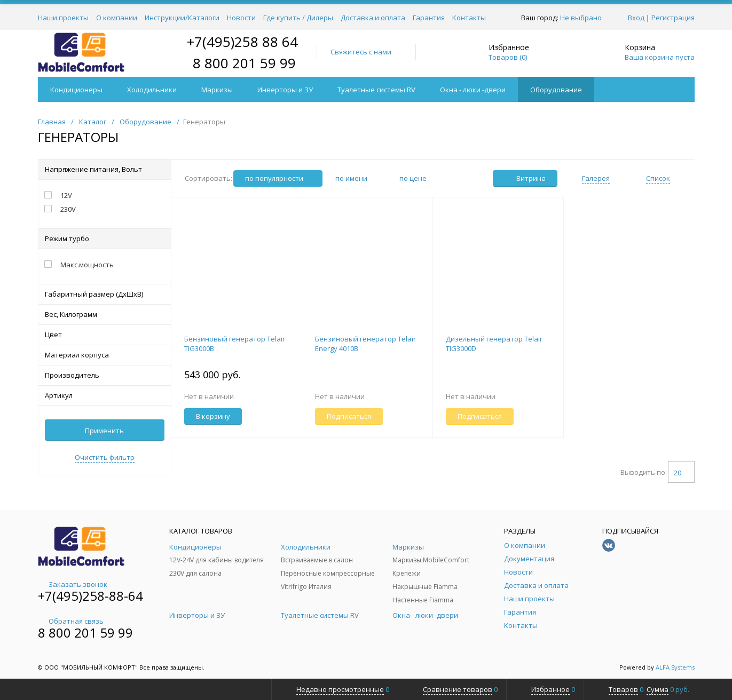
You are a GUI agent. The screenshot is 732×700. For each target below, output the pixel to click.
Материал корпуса (105, 355)
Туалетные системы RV (376, 90)
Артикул (105, 395)
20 (681, 473)
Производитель (105, 375)
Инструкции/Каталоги (182, 18)
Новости (241, 18)
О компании (117, 18)
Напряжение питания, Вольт (105, 169)
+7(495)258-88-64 (90, 596)
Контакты (469, 18)
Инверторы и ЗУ (285, 90)
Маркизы (217, 90)
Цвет (105, 335)
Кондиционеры (76, 90)
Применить (104, 431)
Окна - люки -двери (473, 90)
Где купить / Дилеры (298, 18)
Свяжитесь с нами (366, 52)
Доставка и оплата (373, 18)
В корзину (213, 416)
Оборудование (556, 90)
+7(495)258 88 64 (242, 42)
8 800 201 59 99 (244, 63)
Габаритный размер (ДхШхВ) (105, 294)
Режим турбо (105, 238)
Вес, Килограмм (105, 314)
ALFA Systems (675, 667)
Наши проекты (63, 18)
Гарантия (429, 18)
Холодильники (152, 90)
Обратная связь (71, 621)
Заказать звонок (73, 584)
